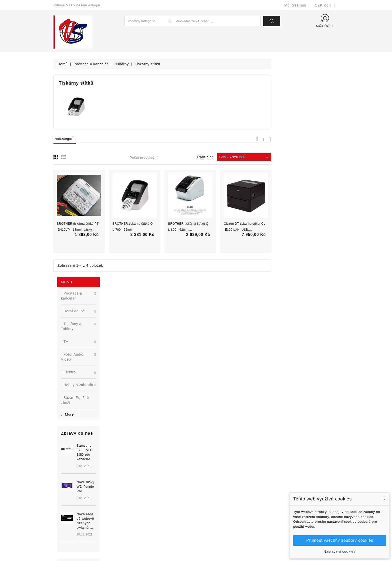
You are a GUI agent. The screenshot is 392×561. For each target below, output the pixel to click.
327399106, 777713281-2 (81, 505)
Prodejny (207, 527)
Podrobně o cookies (216, 505)
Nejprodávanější (140, 490)
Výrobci (133, 497)
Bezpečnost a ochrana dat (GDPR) (229, 482)
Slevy (131, 475)
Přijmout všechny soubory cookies (340, 540)
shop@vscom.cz (73, 512)
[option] (83, 250)
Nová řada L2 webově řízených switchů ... (92, 269)
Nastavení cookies (339, 551)
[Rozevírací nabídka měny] (323, 5)
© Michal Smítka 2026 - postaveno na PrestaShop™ (196, 544)
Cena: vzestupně (312, 157)
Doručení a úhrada (215, 475)
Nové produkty (139, 482)
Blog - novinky (139, 505)
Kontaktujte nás (213, 512)
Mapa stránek (211, 520)
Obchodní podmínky (216, 490)
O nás (205, 497)
